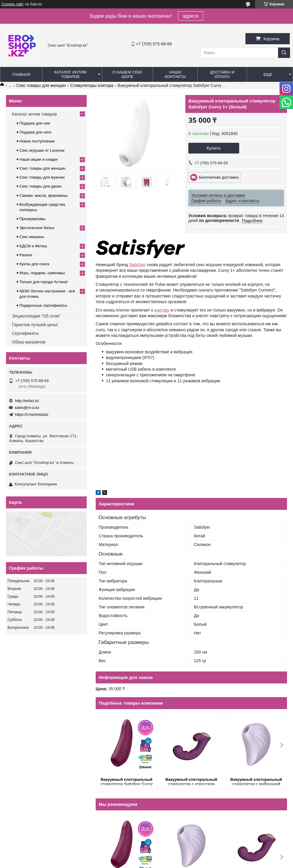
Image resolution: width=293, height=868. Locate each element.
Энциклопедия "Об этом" (36, 316)
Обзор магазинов (29, 342)
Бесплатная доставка (219, 177)
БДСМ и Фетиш (33, 246)
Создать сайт (13, 4)
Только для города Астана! (44, 282)
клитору (162, 310)
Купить (214, 148)
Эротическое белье (37, 228)
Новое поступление (37, 141)
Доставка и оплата (222, 74)
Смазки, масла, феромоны (44, 195)
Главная (21, 75)
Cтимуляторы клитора (92, 85)
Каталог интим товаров (70, 74)
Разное (26, 255)
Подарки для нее (35, 123)
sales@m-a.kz (27, 408)
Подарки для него (35, 132)
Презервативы (32, 219)
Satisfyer (137, 265)
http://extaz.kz (27, 401)
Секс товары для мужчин (42, 177)
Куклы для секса (34, 264)
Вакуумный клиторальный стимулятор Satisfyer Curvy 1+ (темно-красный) (127, 782)
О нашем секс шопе (128, 74)
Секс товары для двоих (41, 186)
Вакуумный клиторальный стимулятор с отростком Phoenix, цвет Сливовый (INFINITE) (191, 782)
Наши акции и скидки (38, 159)
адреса (191, 16)
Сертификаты (25, 333)
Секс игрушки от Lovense (42, 150)
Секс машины (32, 237)
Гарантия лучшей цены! (35, 325)
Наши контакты (175, 74)
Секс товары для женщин (41, 85)
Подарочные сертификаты (43, 305)
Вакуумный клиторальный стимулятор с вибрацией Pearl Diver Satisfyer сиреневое (256, 782)
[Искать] (284, 53)
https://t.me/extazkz (32, 414)
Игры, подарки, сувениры (42, 273)
